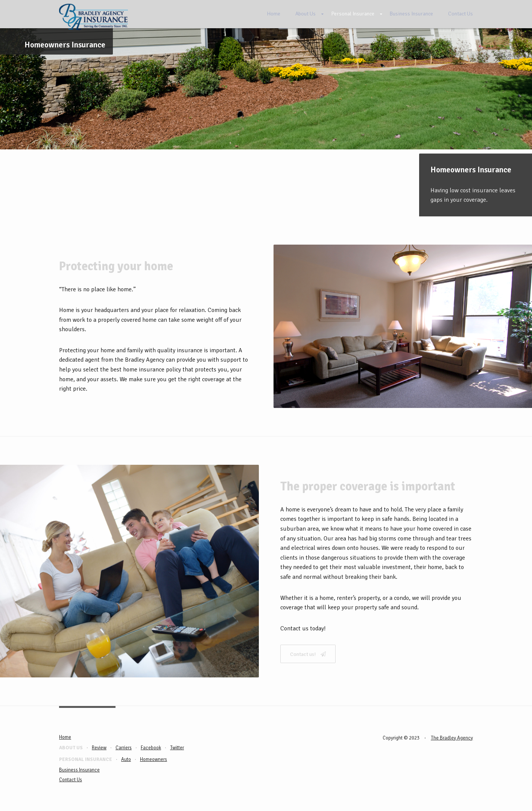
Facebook (151, 748)
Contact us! (308, 654)
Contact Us (461, 14)
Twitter (177, 748)
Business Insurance (411, 14)
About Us (306, 14)
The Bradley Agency (452, 738)
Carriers (124, 748)
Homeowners (154, 759)
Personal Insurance (353, 14)
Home (274, 14)
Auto (126, 759)
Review (99, 748)
